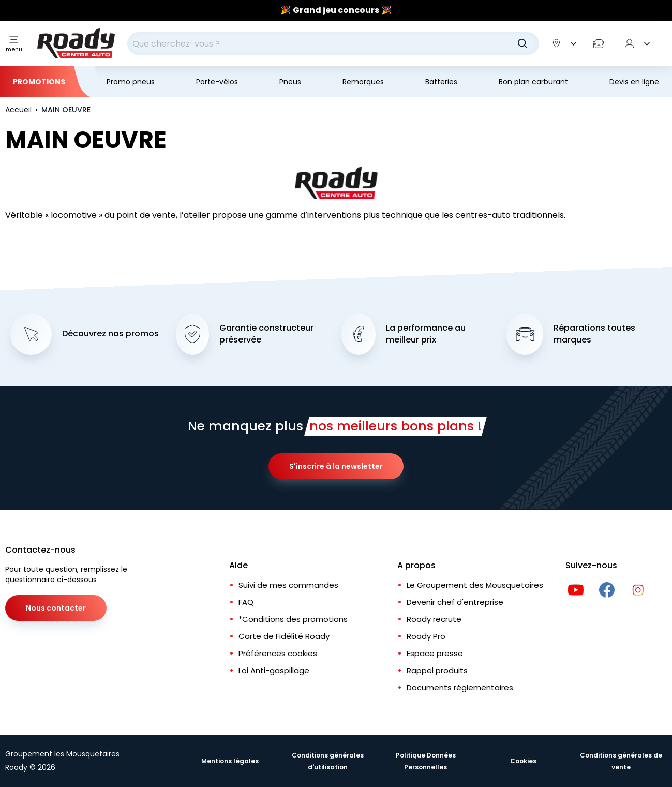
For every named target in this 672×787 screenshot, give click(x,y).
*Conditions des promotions (293, 619)
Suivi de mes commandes (288, 585)
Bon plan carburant (533, 82)
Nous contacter (56, 608)
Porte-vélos (217, 82)
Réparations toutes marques (594, 334)
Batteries (441, 82)
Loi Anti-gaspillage (274, 670)
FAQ (246, 602)
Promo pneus (131, 82)
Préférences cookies (278, 653)
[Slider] (336, 10)
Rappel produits (437, 670)
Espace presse (435, 653)
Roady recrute (434, 619)
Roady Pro (426, 636)
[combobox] (333, 43)
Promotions (39, 82)
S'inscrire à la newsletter (336, 466)
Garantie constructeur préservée (266, 334)
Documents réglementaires (460, 687)
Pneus (290, 82)
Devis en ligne (634, 82)
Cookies (523, 761)
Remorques (363, 82)
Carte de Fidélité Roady (284, 636)
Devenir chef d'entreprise (455, 602)
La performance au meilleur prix (426, 334)
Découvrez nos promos (110, 334)
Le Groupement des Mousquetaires (475, 585)
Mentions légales (230, 761)
